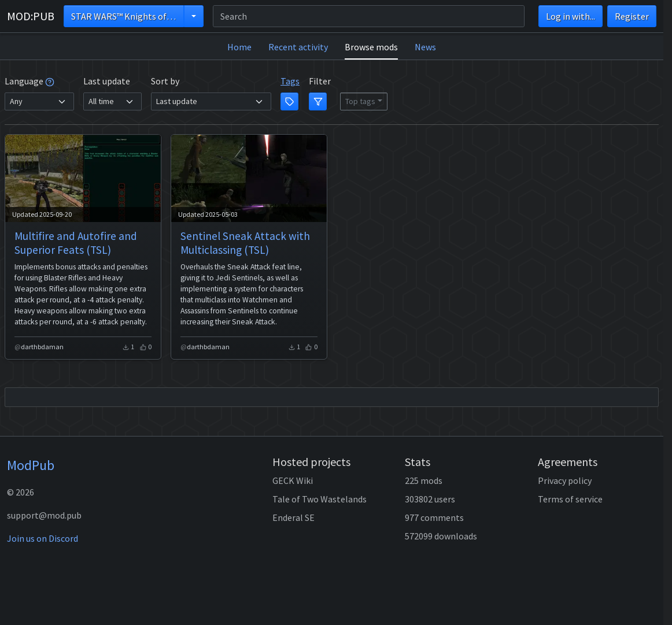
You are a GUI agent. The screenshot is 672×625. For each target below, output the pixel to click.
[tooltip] (50, 81)
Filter (320, 81)
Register (632, 16)
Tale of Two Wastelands (320, 499)
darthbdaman (42, 347)
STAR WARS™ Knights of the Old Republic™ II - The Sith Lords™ (128, 16)
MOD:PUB (31, 16)
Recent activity (298, 47)
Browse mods (371, 47)
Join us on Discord (43, 538)
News (425, 47)
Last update (107, 81)
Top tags (360, 101)
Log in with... (571, 16)
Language (29, 81)
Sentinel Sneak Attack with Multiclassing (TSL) (245, 243)
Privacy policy (565, 480)
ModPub (31, 465)
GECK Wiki (293, 480)
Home (239, 47)
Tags (290, 81)
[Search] (369, 16)
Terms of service (570, 499)
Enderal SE (293, 517)
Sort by (165, 81)
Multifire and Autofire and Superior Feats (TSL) (76, 243)
